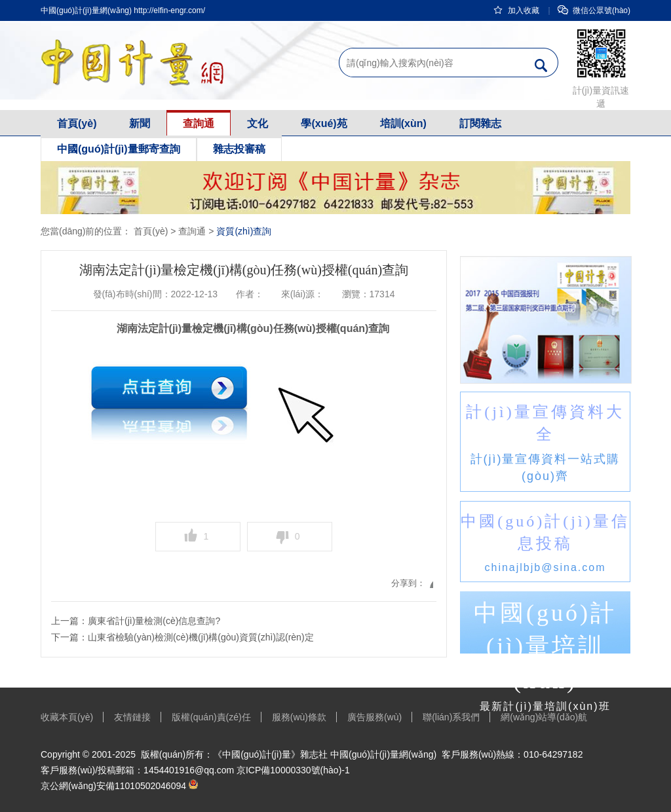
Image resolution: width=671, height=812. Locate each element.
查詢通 (199, 123)
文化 (258, 123)
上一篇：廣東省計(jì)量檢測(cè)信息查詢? (136, 621)
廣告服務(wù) (374, 717)
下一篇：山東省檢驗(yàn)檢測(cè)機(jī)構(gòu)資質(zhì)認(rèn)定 (182, 637)
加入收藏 (516, 10)
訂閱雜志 (480, 123)
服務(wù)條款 (299, 717)
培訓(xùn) (403, 123)
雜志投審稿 (239, 149)
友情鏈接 (132, 717)
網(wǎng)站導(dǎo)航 (544, 717)
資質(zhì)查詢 (244, 231)
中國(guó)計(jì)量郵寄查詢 (119, 149)
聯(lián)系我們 (451, 717)
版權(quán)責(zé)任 (211, 717)
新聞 (140, 123)
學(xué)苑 (324, 123)
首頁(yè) (77, 123)
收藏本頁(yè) (67, 717)
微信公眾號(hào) (594, 10)
